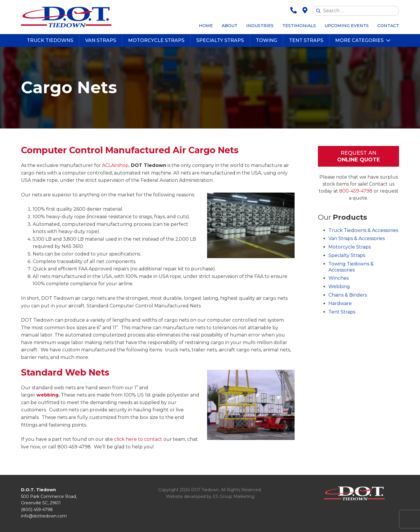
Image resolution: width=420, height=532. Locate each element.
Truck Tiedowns (50, 40)
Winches (338, 278)
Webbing (339, 287)
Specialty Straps (220, 40)
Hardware (340, 303)
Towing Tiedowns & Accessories (351, 267)
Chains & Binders (348, 295)
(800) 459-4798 (37, 510)
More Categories (359, 40)
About (230, 26)
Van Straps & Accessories (357, 238)
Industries (260, 26)
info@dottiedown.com (44, 516)
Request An (358, 157)
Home (206, 26)
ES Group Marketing (234, 496)
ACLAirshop (115, 165)
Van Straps (101, 40)
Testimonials (299, 26)
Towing (266, 40)
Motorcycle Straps (156, 40)
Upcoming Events (347, 26)
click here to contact (138, 439)
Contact (388, 26)
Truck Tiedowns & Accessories (363, 230)
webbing (48, 395)
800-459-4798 (356, 191)
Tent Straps (306, 40)
